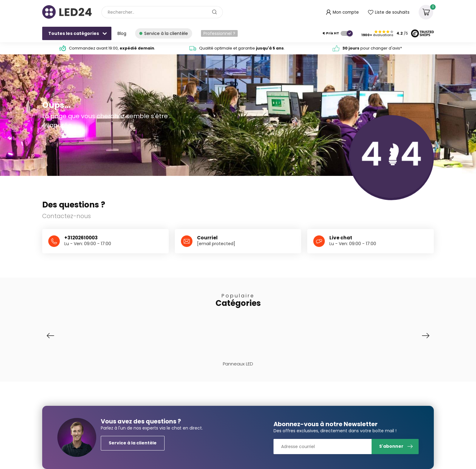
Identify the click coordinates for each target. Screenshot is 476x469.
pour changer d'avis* (372, 48)
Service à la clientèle (133, 443)
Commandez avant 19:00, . (112, 48)
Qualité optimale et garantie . (242, 48)
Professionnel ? (219, 33)
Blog (122, 33)
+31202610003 (81, 238)
